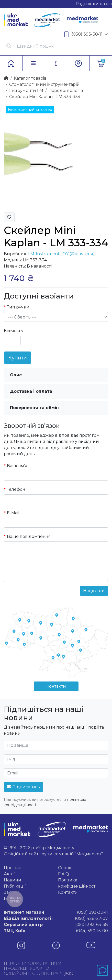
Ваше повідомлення (29, 536)
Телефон (16, 489)
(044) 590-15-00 (56, 931)
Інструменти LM (26, 90)
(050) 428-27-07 (56, 919)
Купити (18, 358)
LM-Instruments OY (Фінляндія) (61, 254)
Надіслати (94, 591)
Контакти (56, 686)
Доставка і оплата (31, 391)
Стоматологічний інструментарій (44, 84)
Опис (16, 375)
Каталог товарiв (30, 78)
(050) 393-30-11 (86, 34)
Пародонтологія (66, 90)
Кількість (13, 331)
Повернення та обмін (34, 408)
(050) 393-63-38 (56, 925)
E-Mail (13, 513)
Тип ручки (18, 307)
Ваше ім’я (17, 466)
